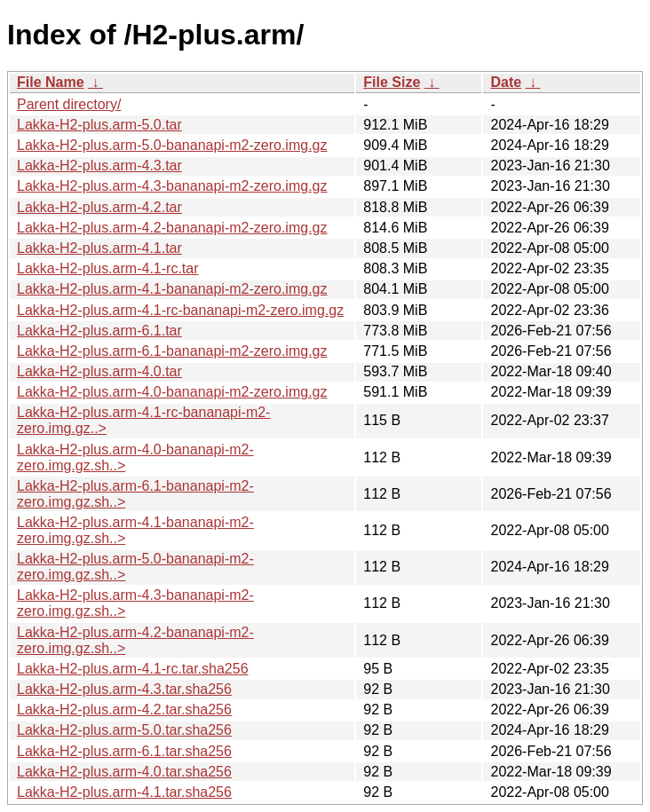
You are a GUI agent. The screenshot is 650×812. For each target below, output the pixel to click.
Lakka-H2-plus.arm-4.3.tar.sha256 (124, 689)
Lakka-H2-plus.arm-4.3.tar (99, 166)
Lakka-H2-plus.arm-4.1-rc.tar (108, 268)
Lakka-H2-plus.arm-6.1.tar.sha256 (124, 751)
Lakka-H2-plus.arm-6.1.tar (99, 331)
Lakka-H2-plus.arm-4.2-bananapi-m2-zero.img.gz (172, 228)
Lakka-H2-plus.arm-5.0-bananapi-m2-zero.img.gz (172, 145)
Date (506, 82)
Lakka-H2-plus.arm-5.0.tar (99, 125)
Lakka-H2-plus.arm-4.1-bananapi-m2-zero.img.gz (172, 289)
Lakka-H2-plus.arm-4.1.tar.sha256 (124, 792)
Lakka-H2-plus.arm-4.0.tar (99, 371)
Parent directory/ (69, 104)
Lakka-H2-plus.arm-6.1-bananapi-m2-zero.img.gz (172, 351)
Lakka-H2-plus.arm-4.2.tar (99, 207)
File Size (392, 82)
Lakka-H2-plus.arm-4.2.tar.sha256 (124, 710)
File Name (51, 82)
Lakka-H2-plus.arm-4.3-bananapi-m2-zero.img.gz (172, 186)
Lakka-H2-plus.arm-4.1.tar (99, 248)
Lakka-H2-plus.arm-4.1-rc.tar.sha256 (133, 669)
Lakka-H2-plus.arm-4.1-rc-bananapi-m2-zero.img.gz (180, 310)
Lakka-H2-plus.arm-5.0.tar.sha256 (124, 730)
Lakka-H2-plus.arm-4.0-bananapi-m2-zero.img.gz (172, 392)
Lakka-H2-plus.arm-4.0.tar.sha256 (124, 772)
